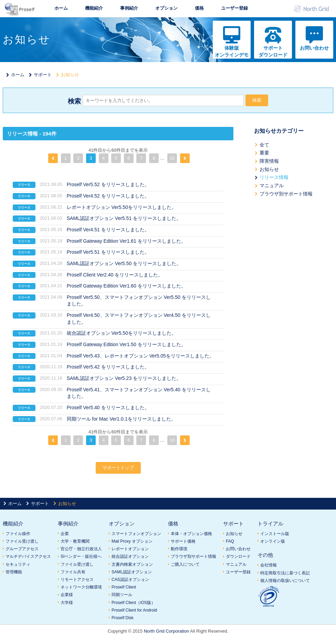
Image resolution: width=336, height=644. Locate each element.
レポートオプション (130, 549)
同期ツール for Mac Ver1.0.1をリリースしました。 (121, 419)
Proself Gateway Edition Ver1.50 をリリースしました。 (126, 344)
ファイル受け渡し (22, 541)
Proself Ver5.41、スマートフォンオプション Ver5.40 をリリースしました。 (139, 393)
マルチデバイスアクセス (28, 556)
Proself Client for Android (134, 610)
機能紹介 (94, 8)
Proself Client (124, 587)
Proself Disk (123, 618)
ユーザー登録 (234, 8)
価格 (199, 8)
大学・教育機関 (75, 541)
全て (264, 145)
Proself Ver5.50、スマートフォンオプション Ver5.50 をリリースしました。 (139, 301)
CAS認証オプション (130, 580)
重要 (264, 153)
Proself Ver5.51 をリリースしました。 (108, 252)
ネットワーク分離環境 (81, 587)
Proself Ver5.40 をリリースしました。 (108, 407)
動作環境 (179, 549)
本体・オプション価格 (191, 534)
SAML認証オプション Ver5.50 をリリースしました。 (124, 263)
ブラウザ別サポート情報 (286, 194)
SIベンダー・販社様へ (81, 556)
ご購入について (185, 564)
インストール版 (275, 534)
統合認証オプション (130, 556)
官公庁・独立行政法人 (81, 549)
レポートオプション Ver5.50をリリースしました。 (122, 207)
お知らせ (269, 169)
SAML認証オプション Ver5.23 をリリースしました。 (124, 378)
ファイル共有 (73, 572)
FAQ (230, 541)
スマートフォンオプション (136, 534)
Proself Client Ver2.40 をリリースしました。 (115, 275)
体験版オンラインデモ (232, 51)
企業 (65, 534)
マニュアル (272, 185)
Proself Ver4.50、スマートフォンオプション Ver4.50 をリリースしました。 (139, 319)
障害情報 (269, 161)
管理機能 (14, 572)
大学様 (67, 603)
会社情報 (269, 565)
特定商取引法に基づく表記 (285, 573)
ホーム (61, 8)
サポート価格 (183, 541)
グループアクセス (22, 549)
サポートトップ (118, 468)
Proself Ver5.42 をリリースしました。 (108, 367)
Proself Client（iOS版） (133, 603)
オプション (166, 8)
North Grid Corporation (167, 631)
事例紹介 (129, 8)
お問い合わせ (314, 48)
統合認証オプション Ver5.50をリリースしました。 (122, 333)
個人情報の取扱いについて (285, 581)
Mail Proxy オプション (132, 541)
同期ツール (122, 595)
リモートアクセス (77, 580)
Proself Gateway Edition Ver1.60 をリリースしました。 (126, 286)
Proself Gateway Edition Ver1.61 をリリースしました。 (126, 241)
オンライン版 (273, 541)
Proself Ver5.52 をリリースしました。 (108, 184)
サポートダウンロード (273, 51)
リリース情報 (274, 177)
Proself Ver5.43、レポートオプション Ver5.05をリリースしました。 (140, 356)
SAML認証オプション (132, 572)
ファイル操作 (18, 534)
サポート (43, 75)
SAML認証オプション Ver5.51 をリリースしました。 (124, 218)
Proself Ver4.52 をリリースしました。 (108, 196)
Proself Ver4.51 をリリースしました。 (108, 230)
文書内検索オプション (132, 564)
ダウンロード (238, 556)
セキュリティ (18, 564)
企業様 (67, 595)
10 (172, 158)
